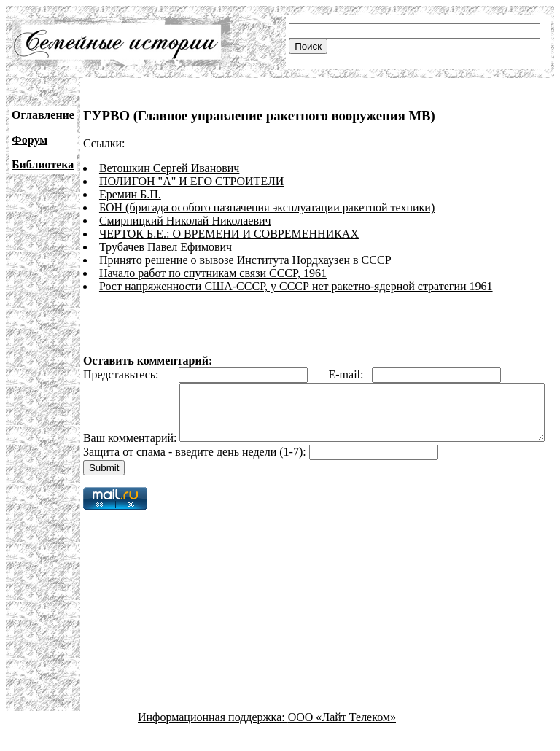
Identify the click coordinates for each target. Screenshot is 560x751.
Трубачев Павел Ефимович (166, 247)
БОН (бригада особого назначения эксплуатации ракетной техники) (267, 207)
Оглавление (43, 115)
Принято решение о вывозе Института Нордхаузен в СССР (245, 260)
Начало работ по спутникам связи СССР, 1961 (213, 273)
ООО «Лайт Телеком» (342, 738)
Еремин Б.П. (130, 194)
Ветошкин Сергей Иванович (169, 168)
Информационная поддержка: (213, 738)
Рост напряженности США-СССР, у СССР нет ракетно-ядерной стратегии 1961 (296, 286)
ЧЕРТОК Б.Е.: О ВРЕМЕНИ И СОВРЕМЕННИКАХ (229, 234)
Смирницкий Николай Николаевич (185, 221)
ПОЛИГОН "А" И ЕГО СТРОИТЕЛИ (191, 181)
